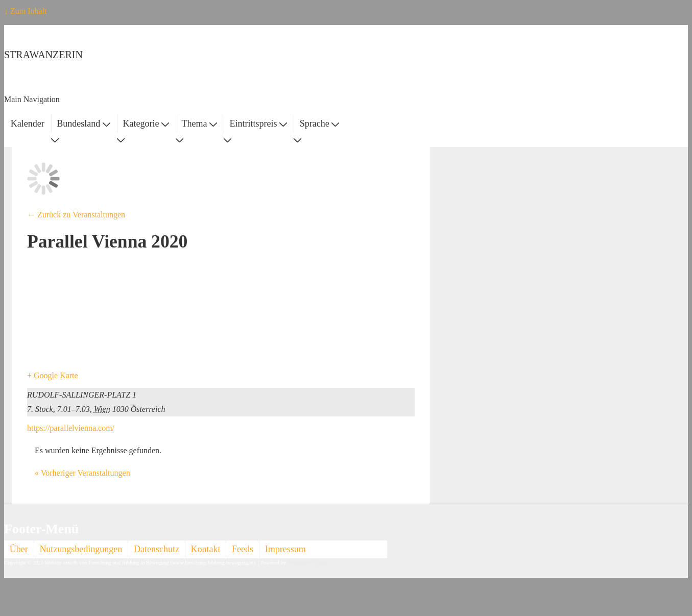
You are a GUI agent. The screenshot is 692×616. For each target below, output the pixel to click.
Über (19, 549)
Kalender (28, 124)
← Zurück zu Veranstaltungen (76, 215)
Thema (199, 124)
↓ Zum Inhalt (26, 11)
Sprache (319, 124)
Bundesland (83, 124)
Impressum (285, 549)
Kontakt (206, 549)
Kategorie (146, 124)
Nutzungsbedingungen (81, 549)
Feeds (243, 549)
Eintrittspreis (259, 124)
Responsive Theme (308, 563)
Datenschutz (157, 549)
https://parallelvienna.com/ (71, 428)
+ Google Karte (53, 375)
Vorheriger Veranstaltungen (82, 473)
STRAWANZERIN (43, 55)
